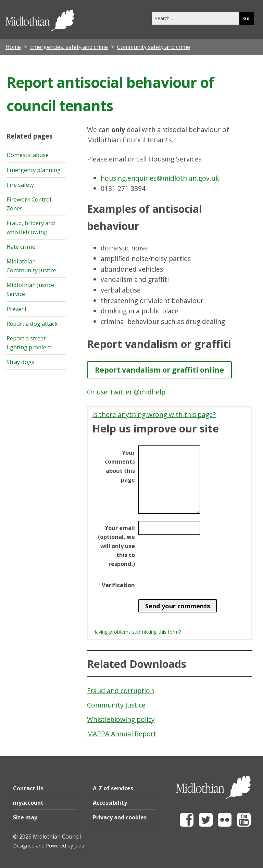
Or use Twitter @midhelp (126, 392)
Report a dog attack (32, 324)
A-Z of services (113, 788)
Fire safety (20, 185)
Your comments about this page (120, 466)
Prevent (17, 309)
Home (13, 47)
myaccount (28, 803)
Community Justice (116, 705)
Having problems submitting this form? (137, 632)
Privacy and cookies (120, 817)
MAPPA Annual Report (122, 734)
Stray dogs (20, 362)
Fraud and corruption (121, 691)
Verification (118, 585)
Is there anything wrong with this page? (154, 414)
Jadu (79, 846)
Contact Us (28, 788)
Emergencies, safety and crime (69, 47)
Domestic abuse (28, 155)
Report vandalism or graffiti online (159, 370)
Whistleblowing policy (121, 719)
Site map (25, 817)
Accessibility (110, 803)
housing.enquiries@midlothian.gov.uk (160, 178)
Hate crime (21, 247)
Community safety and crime (154, 47)
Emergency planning (34, 170)
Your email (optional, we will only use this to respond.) (116, 546)
